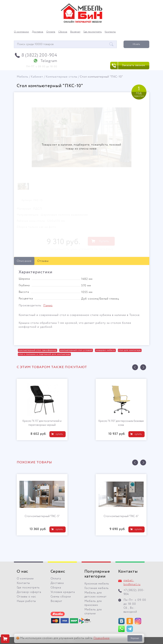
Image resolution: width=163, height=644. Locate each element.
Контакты (110, 32)
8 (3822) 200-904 (39, 55)
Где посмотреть (93, 32)
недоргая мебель (105, 350)
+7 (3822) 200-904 (134, 592)
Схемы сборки (61, 597)
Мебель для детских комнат (96, 595)
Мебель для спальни (93, 612)
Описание (24, 261)
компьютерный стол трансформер (37, 350)
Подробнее (102, 638)
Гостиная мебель (97, 588)
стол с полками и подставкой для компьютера (44, 354)
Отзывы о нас (27, 597)
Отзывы (43, 261)
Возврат (75, 32)
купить (59, 434)
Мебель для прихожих (93, 603)
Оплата (51, 32)
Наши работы (26, 601)
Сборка (63, 32)
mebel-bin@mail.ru (132, 582)
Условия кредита (63, 592)
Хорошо (135, 638)
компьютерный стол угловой (76, 350)
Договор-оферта (29, 592)
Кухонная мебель (97, 584)
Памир (48, 306)
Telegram (49, 61)
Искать (136, 44)
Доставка (38, 32)
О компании (22, 32)
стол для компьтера (130, 350)
